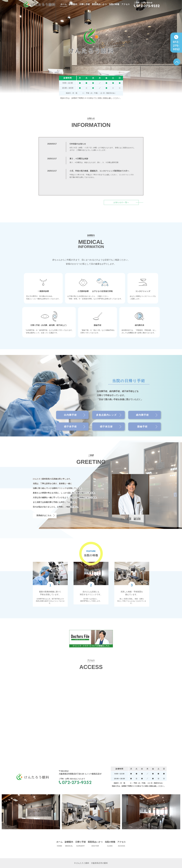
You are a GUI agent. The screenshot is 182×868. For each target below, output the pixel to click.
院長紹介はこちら (44, 515)
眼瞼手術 (142, 427)
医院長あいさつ (99, 4)
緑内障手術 (142, 415)
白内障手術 (70, 415)
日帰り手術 (85, 4)
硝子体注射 (106, 427)
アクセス (126, 4)
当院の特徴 (114, 4)
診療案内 (73, 4)
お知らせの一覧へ (121, 202)
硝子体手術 (70, 427)
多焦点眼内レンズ (106, 415)
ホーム (64, 4)
